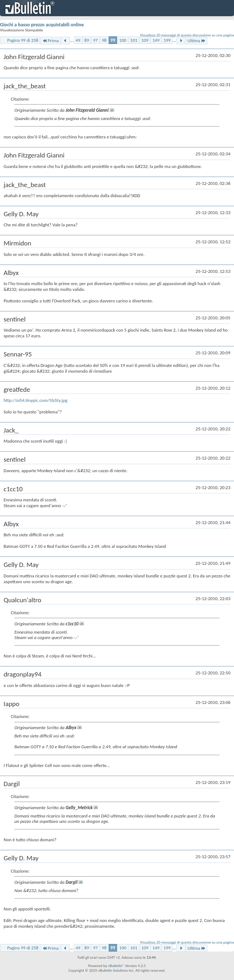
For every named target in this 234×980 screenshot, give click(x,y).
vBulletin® (116, 966)
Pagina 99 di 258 (23, 40)
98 (104, 40)
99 (113, 40)
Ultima (197, 41)
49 (78, 40)
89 (87, 40)
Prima (50, 41)
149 (156, 40)
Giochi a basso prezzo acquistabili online (42, 25)
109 (145, 40)
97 (95, 40)
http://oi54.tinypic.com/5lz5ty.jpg (35, 400)
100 (123, 40)
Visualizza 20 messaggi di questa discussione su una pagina (187, 35)
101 (134, 40)
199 (167, 40)
